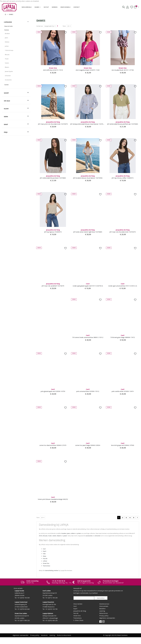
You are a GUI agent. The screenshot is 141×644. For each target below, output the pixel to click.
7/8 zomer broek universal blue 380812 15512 (88, 337)
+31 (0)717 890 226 (23, 627)
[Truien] (16, 59)
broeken (68, 537)
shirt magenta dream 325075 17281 (88, 69)
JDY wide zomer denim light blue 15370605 (88, 231)
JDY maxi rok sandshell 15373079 (53, 286)
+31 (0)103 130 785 (51, 616)
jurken (85, 537)
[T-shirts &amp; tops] (16, 50)
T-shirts (53, 540)
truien (65, 540)
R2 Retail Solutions (121, 642)
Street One (47, 570)
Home (6, 14)
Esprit (45, 558)
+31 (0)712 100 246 (51, 604)
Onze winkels (104, 613)
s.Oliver (46, 567)
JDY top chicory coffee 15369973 (123, 177)
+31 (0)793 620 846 (23, 616)
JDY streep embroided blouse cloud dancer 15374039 (88, 123)
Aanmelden (101, 605)
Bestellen (102, 615)
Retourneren (104, 620)
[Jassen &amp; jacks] (16, 71)
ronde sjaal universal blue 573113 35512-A (123, 286)
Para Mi (46, 565)
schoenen (119, 540)
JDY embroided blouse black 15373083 (53, 177)
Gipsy (45, 563)
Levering (102, 618)
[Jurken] (16, 46)
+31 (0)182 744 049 (23, 604)
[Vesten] (16, 63)
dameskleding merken (54, 577)
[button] (66, 33)
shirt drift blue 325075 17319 (53, 69)
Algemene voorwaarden (107, 625)
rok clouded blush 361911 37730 (123, 69)
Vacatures (44, 642)
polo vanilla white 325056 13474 (123, 391)
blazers (75, 540)
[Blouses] (16, 55)
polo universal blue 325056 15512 (88, 391)
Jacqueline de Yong (80, 618)
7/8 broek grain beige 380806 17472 (123, 337)
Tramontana (47, 572)
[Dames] (16, 30)
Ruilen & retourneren (64, 642)
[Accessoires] (16, 80)
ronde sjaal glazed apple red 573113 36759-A (88, 286)
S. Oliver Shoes (78, 627)
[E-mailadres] (84, 605)
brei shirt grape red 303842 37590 (123, 446)
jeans (73, 537)
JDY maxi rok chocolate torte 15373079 (123, 231)
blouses (59, 540)
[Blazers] (16, 67)
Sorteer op (40, 26)
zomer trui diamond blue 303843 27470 (53, 446)
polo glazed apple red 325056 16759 (53, 391)
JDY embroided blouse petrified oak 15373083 (123, 123)
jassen (82, 540)
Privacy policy (104, 622)
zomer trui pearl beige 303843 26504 (88, 446)
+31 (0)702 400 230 (51, 627)
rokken (78, 537)
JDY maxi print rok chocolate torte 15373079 (53, 123)
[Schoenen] (16, 76)
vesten (69, 540)
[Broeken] (16, 33)
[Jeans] (16, 38)
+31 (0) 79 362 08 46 (59, 588)
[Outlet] (16, 85)
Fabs (45, 560)
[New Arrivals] (16, 26)
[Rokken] (16, 42)
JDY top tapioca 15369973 (53, 231)
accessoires (110, 540)
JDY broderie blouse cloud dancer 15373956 (88, 177)
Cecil (45, 555)
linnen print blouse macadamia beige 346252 (53, 500)
